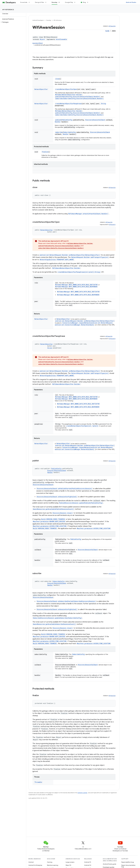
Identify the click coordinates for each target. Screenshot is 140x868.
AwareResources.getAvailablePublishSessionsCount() (54, 509)
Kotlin (107, 31)
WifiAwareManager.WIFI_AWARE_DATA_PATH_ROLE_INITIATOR (76, 285)
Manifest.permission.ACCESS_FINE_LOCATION (50, 526)
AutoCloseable (61, 39)
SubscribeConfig (69, 132)
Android (31, 862)
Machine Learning (53, 865)
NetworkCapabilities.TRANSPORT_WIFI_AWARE (57, 260)
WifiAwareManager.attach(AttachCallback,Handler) (88, 214)
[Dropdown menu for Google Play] (76, 2)
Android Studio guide (109, 864)
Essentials (24, 2)
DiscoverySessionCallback (95, 120)
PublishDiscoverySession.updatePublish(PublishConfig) (81, 503)
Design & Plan (40, 2)
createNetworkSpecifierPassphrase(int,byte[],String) (79, 272)
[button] (13, 22)
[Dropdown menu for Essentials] (30, 2)
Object (42, 39)
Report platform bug (128, 862)
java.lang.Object (38, 43)
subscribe (59, 132)
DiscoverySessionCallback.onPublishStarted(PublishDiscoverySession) (65, 489)
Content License (82, 793)
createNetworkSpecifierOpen (66, 89)
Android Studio (131, 2)
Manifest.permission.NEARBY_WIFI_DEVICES (49, 522)
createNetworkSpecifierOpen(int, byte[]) (82, 426)
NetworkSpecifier (41, 89)
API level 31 (112, 225)
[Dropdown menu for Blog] (88, 2)
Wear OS (68, 865)
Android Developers (38, 20)
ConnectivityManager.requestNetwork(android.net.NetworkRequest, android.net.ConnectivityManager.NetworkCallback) (84, 324)
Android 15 (88, 862)
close (57, 79)
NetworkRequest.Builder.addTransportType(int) (90, 257)
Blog (84, 2)
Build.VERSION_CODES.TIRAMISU (53, 519)
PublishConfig (67, 120)
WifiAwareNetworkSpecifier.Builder (69, 95)
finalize (45, 152)
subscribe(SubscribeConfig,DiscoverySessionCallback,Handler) (79, 99)
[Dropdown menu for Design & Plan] (47, 2)
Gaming (50, 862)
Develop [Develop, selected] (54, 2)
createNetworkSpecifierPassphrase (68, 104)
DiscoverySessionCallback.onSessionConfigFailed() (57, 497)
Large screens (70, 862)
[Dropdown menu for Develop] (60, 2)
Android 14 (88, 865)
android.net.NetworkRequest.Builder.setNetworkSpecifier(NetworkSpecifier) (70, 255)
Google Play (69, 2)
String (103, 104)
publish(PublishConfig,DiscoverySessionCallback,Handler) (78, 97)
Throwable (38, 782)
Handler (58, 122)
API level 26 (112, 26)
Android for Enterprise (35, 865)
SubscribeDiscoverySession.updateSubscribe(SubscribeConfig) (57, 618)
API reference (8, 10)
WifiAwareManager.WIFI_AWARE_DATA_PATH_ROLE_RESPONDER (76, 287)
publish (58, 120)
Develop (49, 20)
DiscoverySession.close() (63, 513)
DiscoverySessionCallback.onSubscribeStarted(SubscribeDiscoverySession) (66, 601)
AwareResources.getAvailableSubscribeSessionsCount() (54, 624)
